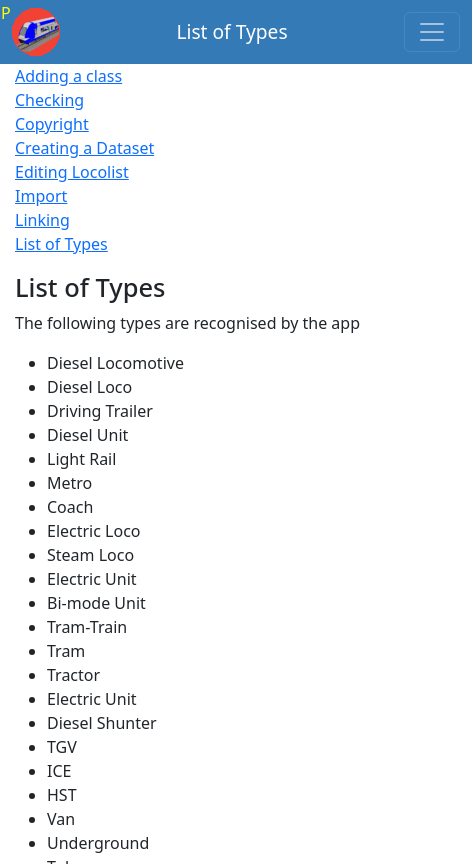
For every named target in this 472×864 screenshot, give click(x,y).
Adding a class (68, 76)
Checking (49, 100)
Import (41, 196)
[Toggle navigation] (432, 32)
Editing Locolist (72, 172)
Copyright (52, 124)
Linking (42, 220)
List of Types (61, 244)
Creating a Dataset (84, 148)
